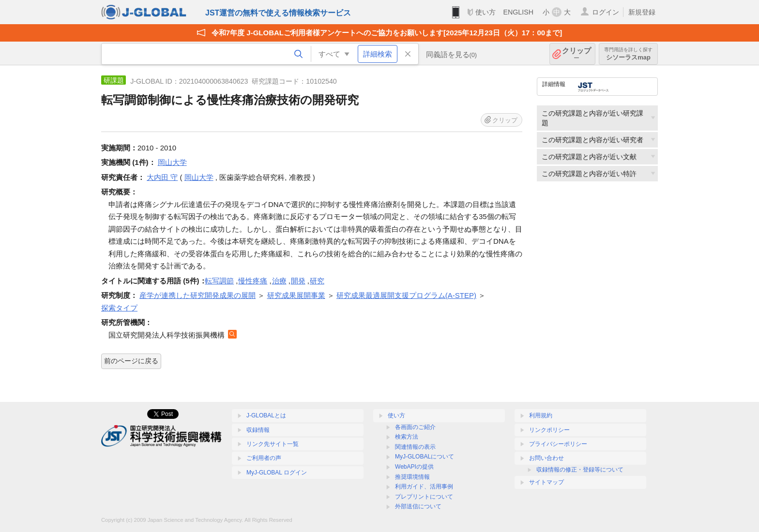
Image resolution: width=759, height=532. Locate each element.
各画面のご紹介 (415, 427)
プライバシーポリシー (558, 444)
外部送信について (418, 506)
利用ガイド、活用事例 (424, 487)
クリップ (577, 54)
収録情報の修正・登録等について (580, 470)
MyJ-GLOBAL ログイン (277, 473)
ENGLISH (518, 12)
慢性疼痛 (253, 281)
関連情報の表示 (415, 447)
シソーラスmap (628, 54)
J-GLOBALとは (266, 415)
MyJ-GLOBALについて (425, 457)
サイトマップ (546, 482)
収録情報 (258, 430)
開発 (298, 281)
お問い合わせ (546, 458)
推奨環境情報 (412, 477)
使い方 (486, 12)
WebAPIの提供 (414, 467)
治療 (279, 281)
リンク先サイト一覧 (273, 444)
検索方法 (407, 437)
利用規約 (541, 415)
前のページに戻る (131, 361)
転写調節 (219, 281)
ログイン (606, 12)
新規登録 (642, 12)
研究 (317, 281)
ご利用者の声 (264, 458)
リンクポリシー (549, 430)
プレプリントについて (424, 497)
